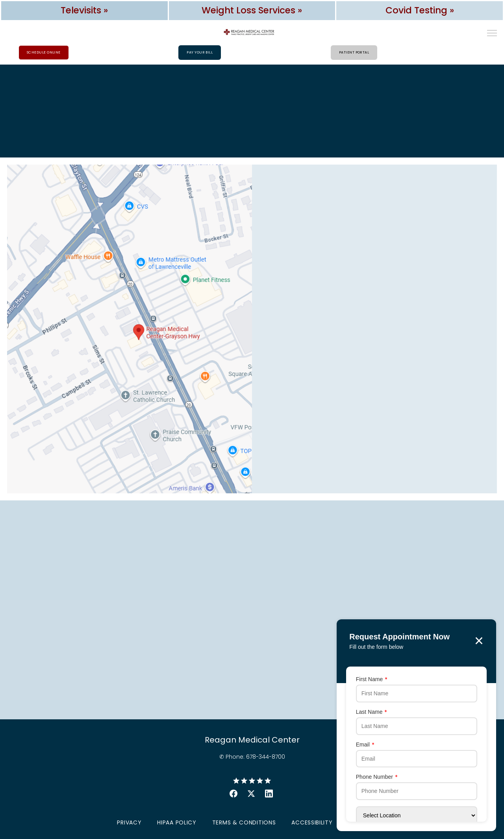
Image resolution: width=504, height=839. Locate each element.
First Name (361, 677)
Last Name (361, 710)
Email (355, 743)
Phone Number (366, 776)
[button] (492, 34)
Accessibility (312, 823)
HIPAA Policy (177, 823)
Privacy (129, 823)
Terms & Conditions (244, 823)
